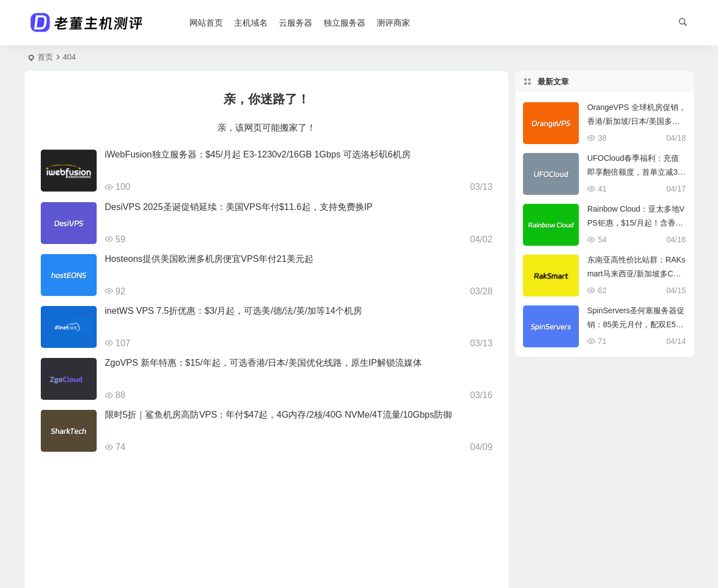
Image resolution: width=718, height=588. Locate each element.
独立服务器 (344, 23)
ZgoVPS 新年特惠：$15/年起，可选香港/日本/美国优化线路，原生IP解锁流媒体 (263, 363)
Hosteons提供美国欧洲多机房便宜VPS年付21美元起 (209, 259)
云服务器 (296, 23)
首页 (45, 57)
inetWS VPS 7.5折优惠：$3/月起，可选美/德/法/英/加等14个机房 (234, 311)
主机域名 (251, 23)
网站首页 (206, 23)
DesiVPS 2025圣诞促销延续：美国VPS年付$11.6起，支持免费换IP (239, 207)
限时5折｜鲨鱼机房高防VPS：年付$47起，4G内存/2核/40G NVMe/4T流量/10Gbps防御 (279, 415)
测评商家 (393, 23)
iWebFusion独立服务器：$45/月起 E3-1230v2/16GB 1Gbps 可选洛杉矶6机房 (258, 154)
